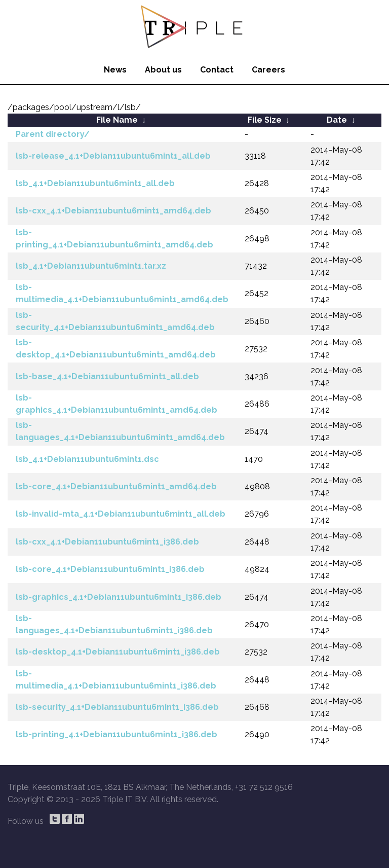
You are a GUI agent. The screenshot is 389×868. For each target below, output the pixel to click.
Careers (268, 70)
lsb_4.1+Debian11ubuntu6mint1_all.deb (95, 183)
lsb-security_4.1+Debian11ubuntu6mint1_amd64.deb (115, 321)
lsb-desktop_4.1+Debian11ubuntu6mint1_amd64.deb (116, 349)
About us (163, 70)
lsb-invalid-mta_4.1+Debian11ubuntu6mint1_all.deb (121, 514)
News (115, 70)
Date (337, 120)
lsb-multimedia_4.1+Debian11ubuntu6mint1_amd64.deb (122, 293)
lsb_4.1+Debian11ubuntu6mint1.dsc (87, 459)
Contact (217, 70)
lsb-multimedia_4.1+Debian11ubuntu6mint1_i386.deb (116, 680)
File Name (117, 120)
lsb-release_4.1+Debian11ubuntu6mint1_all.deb (113, 156)
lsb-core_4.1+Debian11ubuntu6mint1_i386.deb (110, 569)
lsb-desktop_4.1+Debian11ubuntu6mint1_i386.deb (118, 652)
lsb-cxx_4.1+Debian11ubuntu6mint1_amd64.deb (113, 211)
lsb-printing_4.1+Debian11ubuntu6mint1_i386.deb (116, 734)
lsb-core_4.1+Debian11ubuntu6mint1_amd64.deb (116, 486)
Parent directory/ (53, 134)
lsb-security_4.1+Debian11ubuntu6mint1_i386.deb (117, 707)
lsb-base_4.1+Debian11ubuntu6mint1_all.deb (107, 376)
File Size (265, 120)
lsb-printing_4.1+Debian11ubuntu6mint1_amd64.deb (114, 239)
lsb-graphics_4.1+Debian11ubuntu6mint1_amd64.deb (116, 404)
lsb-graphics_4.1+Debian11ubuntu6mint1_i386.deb (119, 597)
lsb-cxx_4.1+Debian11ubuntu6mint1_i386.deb (107, 542)
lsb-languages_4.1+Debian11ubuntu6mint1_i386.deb (114, 624)
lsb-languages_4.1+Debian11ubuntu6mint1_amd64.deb (120, 431)
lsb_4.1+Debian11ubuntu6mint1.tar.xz (91, 266)
